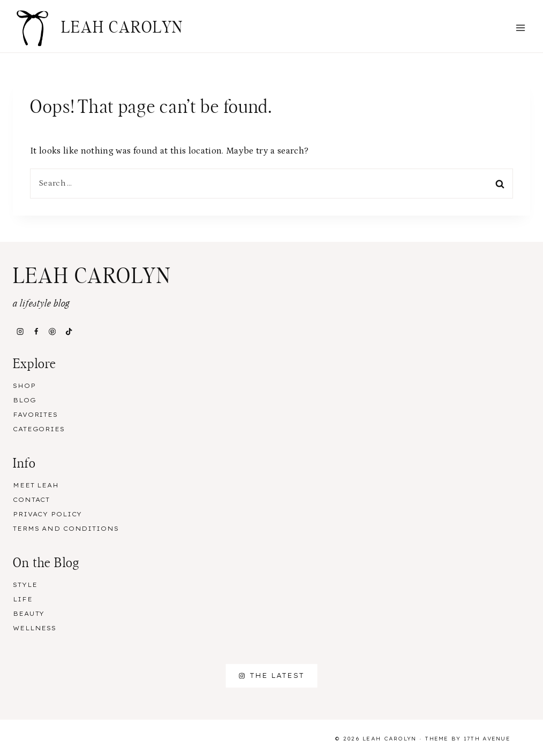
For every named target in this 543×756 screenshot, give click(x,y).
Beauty (29, 614)
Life (23, 599)
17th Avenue (487, 739)
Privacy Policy (47, 514)
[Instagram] (20, 332)
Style (25, 585)
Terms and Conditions (66, 529)
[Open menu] (520, 28)
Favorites (35, 415)
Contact (31, 500)
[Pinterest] (52, 332)
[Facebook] (36, 332)
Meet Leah (36, 485)
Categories (39, 429)
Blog (25, 400)
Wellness (35, 628)
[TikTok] (69, 332)
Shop (24, 386)
